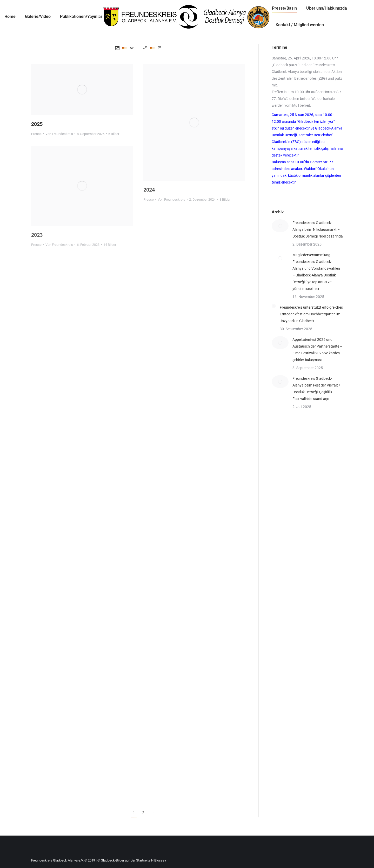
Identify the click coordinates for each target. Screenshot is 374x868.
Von (59, 134)
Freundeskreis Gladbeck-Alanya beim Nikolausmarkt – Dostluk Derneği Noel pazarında (318, 229)
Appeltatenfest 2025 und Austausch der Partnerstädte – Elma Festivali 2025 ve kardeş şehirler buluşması (317, 350)
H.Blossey (159, 860)
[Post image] (280, 226)
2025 (37, 124)
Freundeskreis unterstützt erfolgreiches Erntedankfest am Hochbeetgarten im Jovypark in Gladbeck (311, 314)
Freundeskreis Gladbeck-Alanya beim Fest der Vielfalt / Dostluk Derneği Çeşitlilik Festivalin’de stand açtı (316, 389)
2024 (149, 190)
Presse (36, 134)
